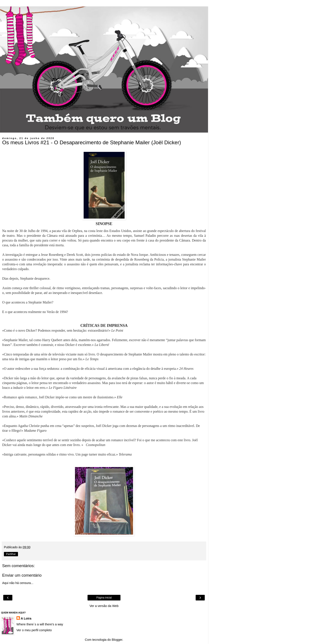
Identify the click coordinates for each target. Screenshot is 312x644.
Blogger (117, 640)
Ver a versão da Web (104, 606)
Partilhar (11, 554)
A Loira (26, 618)
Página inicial (104, 598)
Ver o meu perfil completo (34, 630)
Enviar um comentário (22, 575)
